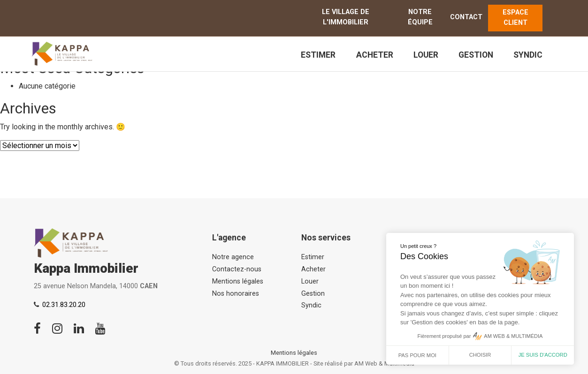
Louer (426, 55)
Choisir (480, 355)
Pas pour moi (417, 355)
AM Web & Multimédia (384, 363)
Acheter (375, 55)
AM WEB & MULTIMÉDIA (513, 336)
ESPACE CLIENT (515, 18)
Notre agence (233, 257)
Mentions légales (238, 281)
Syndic (528, 55)
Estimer (318, 55)
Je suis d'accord (543, 355)
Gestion (476, 55)
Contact (466, 17)
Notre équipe (420, 17)
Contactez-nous (237, 269)
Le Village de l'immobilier (346, 17)
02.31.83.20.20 (64, 305)
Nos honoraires (236, 294)
